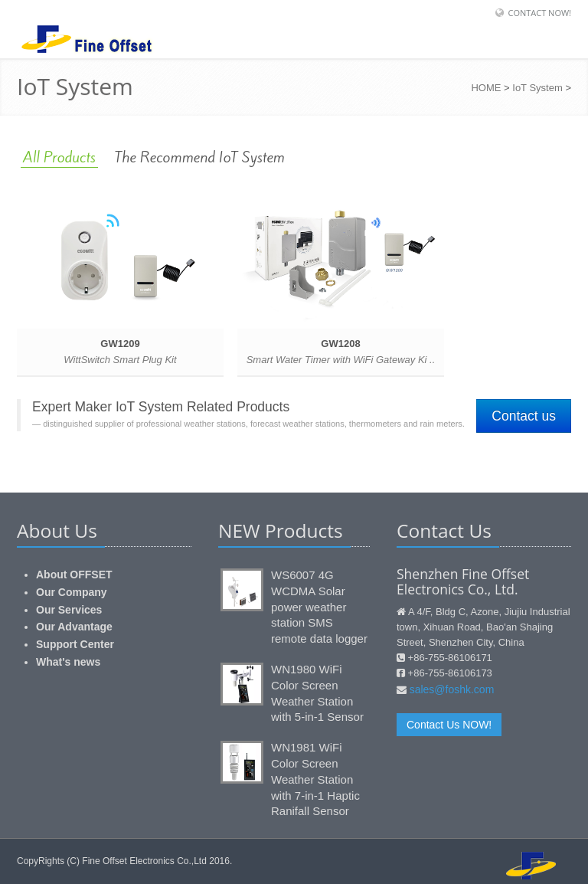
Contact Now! (539, 13)
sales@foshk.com (452, 689)
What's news (68, 662)
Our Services (69, 610)
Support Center (75, 644)
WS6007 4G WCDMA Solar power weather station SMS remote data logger (319, 607)
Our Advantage (74, 627)
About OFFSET (74, 575)
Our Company (72, 592)
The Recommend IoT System (200, 157)
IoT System (537, 88)
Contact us (524, 416)
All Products (59, 157)
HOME (486, 88)
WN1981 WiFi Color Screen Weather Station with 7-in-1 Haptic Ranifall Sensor (315, 779)
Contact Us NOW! (449, 725)
